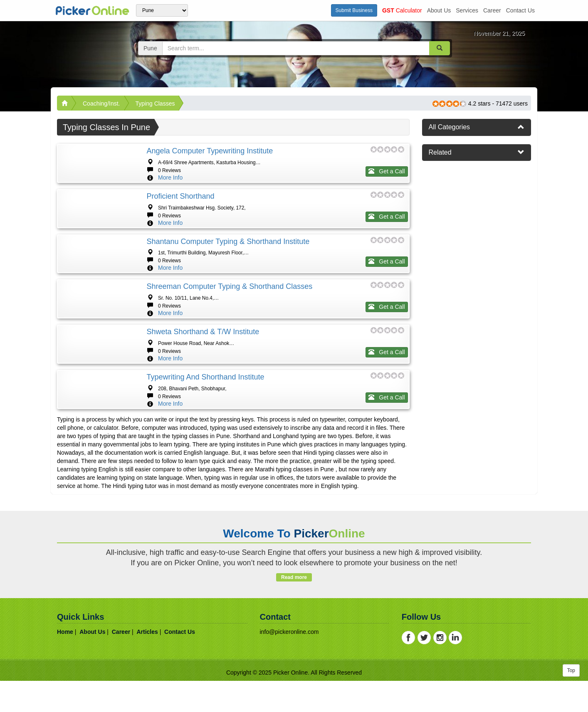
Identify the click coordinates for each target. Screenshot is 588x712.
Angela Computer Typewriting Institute (210, 151)
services (467, 10)
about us (439, 10)
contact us (520, 10)
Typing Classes (155, 103)
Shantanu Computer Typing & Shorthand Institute (228, 291)
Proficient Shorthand (180, 221)
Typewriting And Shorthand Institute (205, 502)
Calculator (402, 10)
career (492, 10)
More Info (170, 177)
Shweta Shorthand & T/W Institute (203, 432)
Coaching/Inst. (101, 103)
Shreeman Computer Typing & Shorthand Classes (229, 362)
